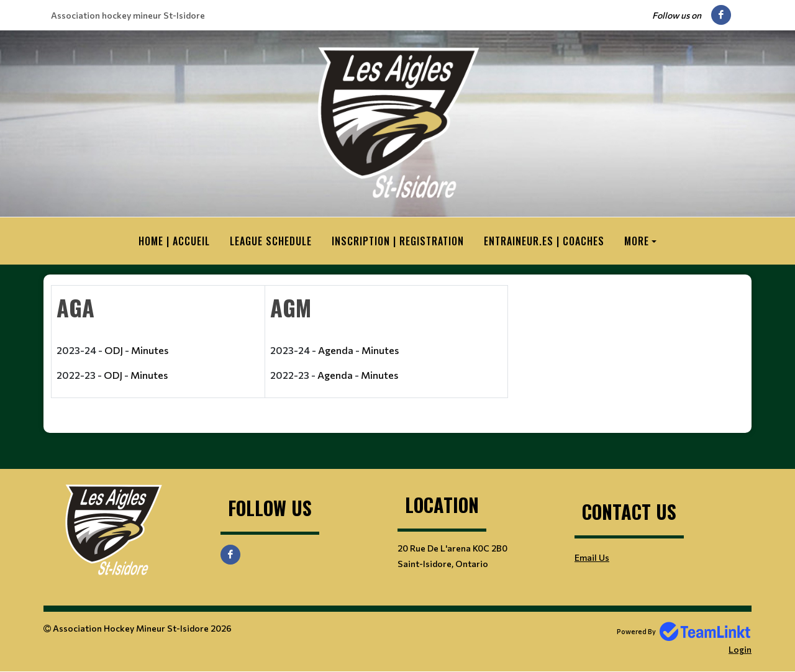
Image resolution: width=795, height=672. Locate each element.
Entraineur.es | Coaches (544, 241)
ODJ (114, 350)
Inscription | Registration (398, 241)
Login (740, 649)
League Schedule (271, 241)
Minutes (150, 350)
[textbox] (279, 349)
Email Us (592, 557)
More (637, 241)
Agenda (336, 350)
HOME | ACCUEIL (174, 241)
